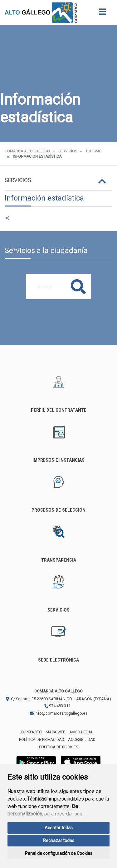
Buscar (78, 287)
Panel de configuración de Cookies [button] (59, 853)
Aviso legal (81, 732)
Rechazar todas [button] (59, 841)
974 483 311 (57, 706)
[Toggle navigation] (102, 14)
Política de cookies (58, 747)
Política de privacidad (42, 739)
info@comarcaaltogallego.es (58, 713)
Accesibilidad (82, 739)
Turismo (94, 151)
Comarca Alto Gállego (27, 151)
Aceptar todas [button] (59, 828)
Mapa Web (56, 732)
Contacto (32, 732)
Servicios (68, 151)
